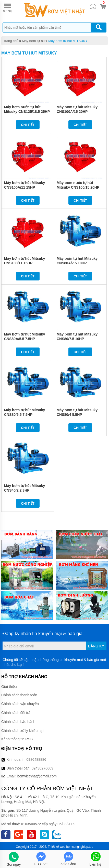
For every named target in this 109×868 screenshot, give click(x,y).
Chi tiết (28, 125)
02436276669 (42, 768)
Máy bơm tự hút (34, 41)
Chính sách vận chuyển (20, 704)
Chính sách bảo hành (18, 722)
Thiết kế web (57, 847)
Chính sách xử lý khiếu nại (22, 731)
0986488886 (37, 759)
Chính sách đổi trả (16, 713)
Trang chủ (11, 41)
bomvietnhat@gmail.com (37, 776)
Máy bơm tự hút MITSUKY (68, 41)
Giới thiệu (9, 687)
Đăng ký (96, 646)
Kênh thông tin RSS (17, 739)
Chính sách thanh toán (19, 695)
